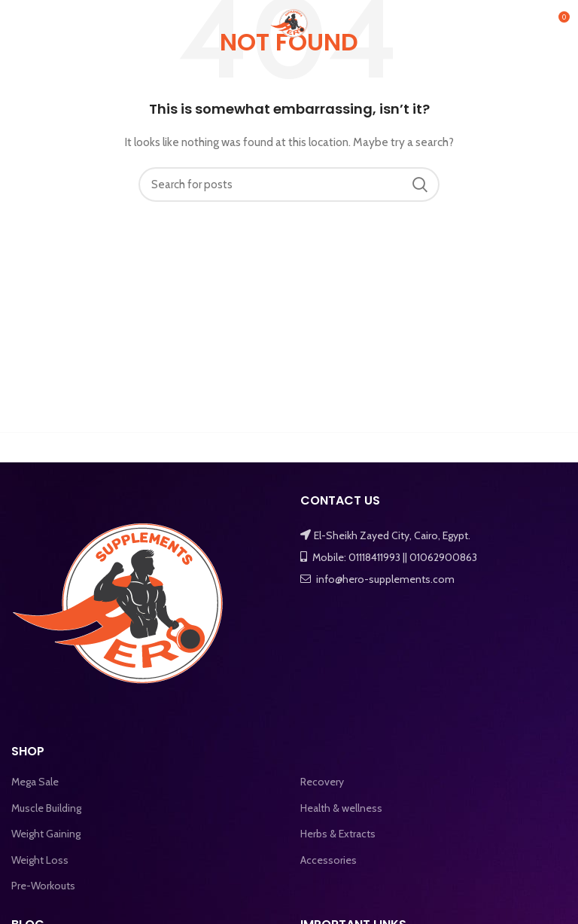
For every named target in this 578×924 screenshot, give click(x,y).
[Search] (289, 184)
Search (419, 184)
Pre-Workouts (43, 886)
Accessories (329, 860)
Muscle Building (46, 808)
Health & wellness (341, 808)
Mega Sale (35, 782)
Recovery (322, 782)
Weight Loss (40, 860)
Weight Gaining (46, 834)
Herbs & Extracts (338, 834)
